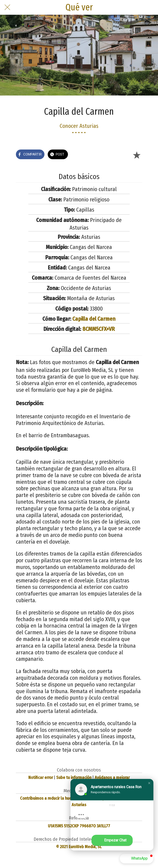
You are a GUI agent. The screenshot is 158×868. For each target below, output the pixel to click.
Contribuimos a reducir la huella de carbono (59, 798)
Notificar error (41, 778)
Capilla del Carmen (94, 319)
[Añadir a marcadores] (137, 155)
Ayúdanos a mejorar (112, 778)
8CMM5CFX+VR (99, 329)
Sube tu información (74, 778)
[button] (149, 783)
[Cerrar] (7, 7)
